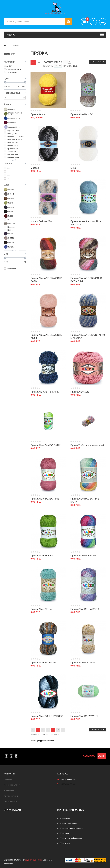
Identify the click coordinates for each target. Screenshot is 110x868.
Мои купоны (65, 843)
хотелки (93, 22)
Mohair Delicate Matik (42, 221)
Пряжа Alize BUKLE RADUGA (47, 716)
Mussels (35, 168)
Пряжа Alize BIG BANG (43, 663)
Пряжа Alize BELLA (41, 609)
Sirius (73, 168)
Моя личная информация (71, 838)
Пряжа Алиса (38, 114)
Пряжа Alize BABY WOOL (85, 716)
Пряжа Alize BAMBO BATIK (46, 445)
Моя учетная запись (69, 823)
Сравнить (103, 22)
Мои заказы (65, 818)
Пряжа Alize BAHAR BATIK (85, 556)
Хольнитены (9, 790)
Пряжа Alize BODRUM (83, 663)
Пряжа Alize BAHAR (42, 556)
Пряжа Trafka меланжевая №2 (87, 445)
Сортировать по (53, 62)
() (87, 20)
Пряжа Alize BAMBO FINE (45, 499)
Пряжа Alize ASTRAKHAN (45, 392)
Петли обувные (11, 801)
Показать (48, 66)
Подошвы (8, 779)
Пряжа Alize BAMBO (82, 114)
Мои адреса (65, 833)
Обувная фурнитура (33, 860)
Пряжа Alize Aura (80, 392)
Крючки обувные (11, 796)
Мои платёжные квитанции (72, 828)
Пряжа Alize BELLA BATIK (85, 609)
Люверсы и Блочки (12, 785)
